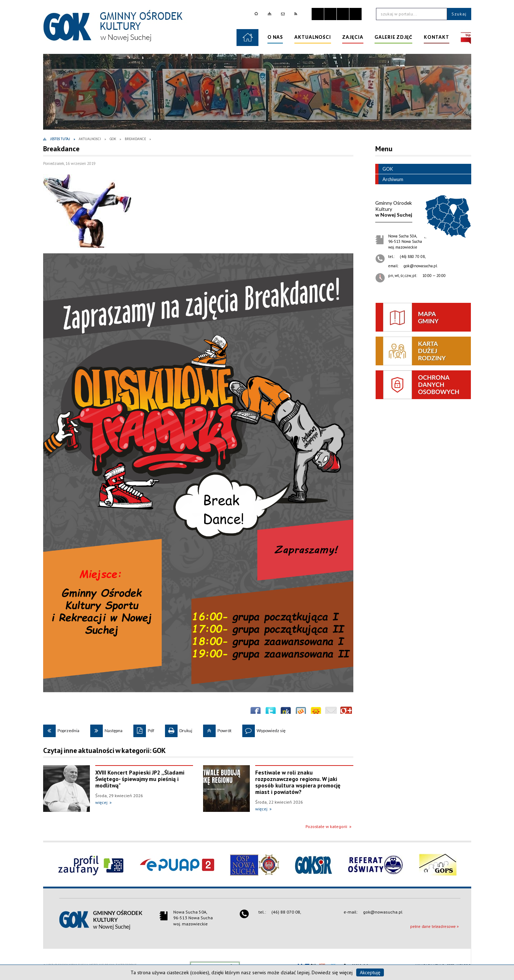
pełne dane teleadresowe (433, 926)
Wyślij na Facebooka (256, 712)
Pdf (144, 729)
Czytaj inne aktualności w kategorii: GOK (104, 750)
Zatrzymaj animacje (318, 14)
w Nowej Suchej (394, 209)
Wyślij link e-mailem (331, 712)
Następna (106, 729)
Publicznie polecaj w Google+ (346, 712)
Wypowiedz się (264, 729)
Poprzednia (61, 729)
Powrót (217, 729)
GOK (384, 169)
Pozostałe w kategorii (326, 826)
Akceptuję (370, 972)
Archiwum (389, 179)
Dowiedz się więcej (332, 972)
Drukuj (179, 729)
